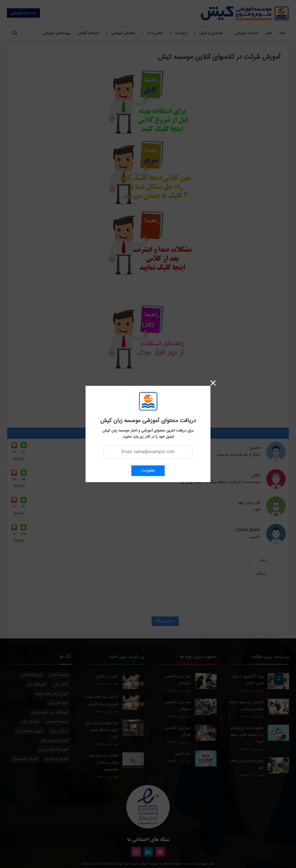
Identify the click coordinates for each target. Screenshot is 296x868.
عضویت (148, 471)
